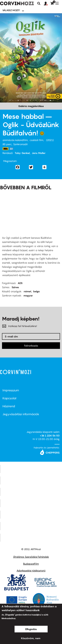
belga (36, 291)
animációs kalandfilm (15, 140)
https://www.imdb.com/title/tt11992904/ (5, 149)
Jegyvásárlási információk (21, 414)
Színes (15, 287)
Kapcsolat (10, 398)
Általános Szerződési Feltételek (31, 557)
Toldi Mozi (31, 538)
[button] (47, 4)
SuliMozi (31, 515)
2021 (50, 140)
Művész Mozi (31, 492)
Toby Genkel (22, 153)
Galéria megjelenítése (31, 106)
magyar (28, 295)
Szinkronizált (21, 144)
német (27, 291)
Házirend (9, 406)
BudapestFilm (31, 564)
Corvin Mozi (31, 469)
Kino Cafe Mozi (31, 480)
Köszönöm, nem (31, 638)
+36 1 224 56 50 (50, 435)
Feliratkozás (31, 346)
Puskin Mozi (31, 503)
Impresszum (11, 390)
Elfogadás (31, 629)
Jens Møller (39, 153)
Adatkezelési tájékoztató (31, 571)
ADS (20, 283)
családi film (36, 140)
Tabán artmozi (31, 526)
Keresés (39, 3)
